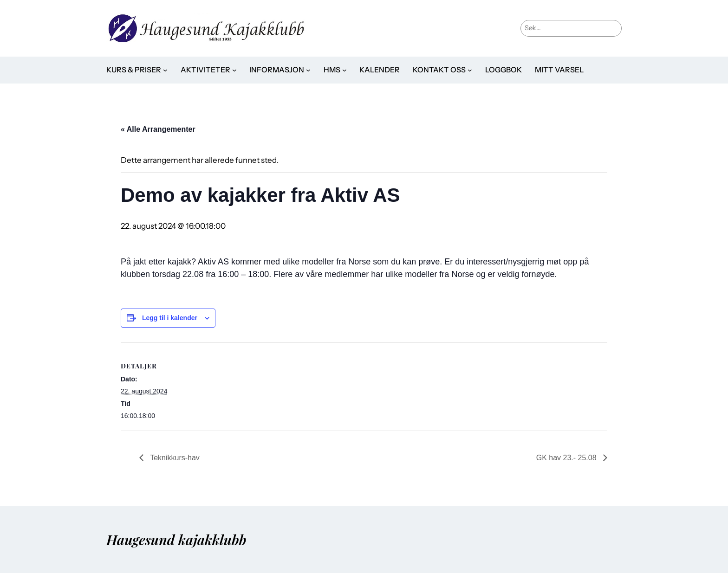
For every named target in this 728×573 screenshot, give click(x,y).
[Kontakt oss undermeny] (470, 70)
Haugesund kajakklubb (176, 539)
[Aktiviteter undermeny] (234, 70)
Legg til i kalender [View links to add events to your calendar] (170, 318)
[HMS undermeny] (344, 70)
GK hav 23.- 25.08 (567, 458)
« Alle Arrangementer (158, 129)
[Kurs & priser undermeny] (165, 70)
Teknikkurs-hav (174, 458)
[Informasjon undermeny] (308, 70)
